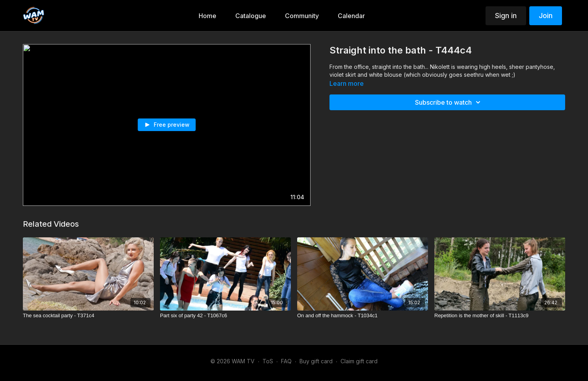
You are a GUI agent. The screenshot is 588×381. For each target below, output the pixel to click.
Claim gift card (359, 361)
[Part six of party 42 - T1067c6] (225, 316)
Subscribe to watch (449, 102)
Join (546, 16)
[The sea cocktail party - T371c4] (88, 316)
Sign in (506, 16)
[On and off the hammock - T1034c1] (363, 316)
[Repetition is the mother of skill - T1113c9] (500, 316)
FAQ (286, 361)
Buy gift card (316, 361)
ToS (268, 361)
